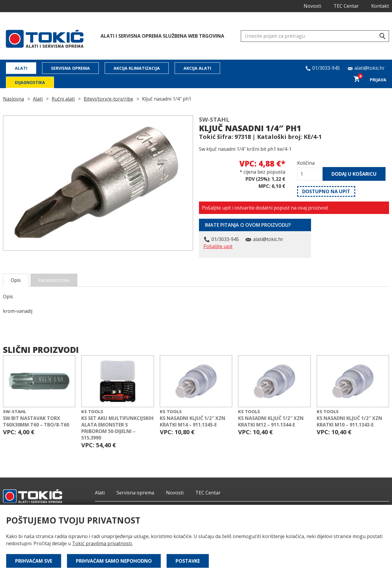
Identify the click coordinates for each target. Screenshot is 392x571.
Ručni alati (63, 99)
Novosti (312, 6)
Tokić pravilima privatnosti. (102, 543)
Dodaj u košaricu (354, 174)
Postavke (188, 561)
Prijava (378, 80)
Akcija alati (197, 68)
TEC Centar (346, 6)
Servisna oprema (70, 68)
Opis (16, 280)
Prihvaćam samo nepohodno (114, 561)
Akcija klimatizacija (137, 68)
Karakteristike (54, 280)
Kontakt (380, 6)
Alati (21, 68)
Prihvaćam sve (34, 561)
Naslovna (13, 99)
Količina (306, 163)
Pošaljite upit (218, 246)
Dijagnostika (30, 82)
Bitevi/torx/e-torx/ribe (108, 99)
